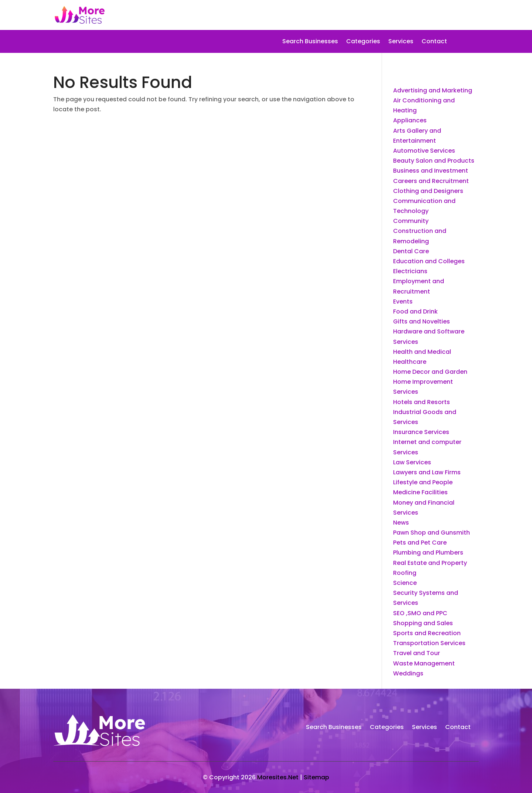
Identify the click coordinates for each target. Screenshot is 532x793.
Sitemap (316, 777)
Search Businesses (310, 42)
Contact (434, 42)
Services (401, 42)
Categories (363, 42)
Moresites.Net (278, 777)
